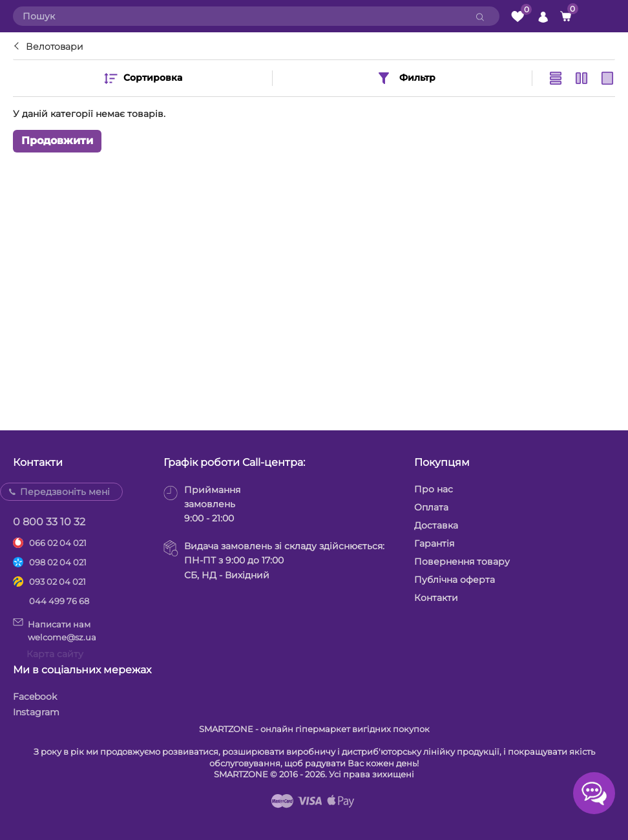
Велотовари (55, 47)
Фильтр (406, 78)
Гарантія (434, 543)
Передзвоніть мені (65, 492)
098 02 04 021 (58, 562)
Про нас (434, 489)
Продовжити (57, 141)
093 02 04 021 (58, 582)
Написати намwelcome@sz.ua (55, 630)
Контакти (436, 598)
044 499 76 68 (59, 601)
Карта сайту (55, 654)
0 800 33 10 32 (49, 522)
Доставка (436, 525)
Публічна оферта (455, 580)
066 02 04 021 (58, 543)
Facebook (35, 697)
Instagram (36, 712)
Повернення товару (462, 562)
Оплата (431, 507)
